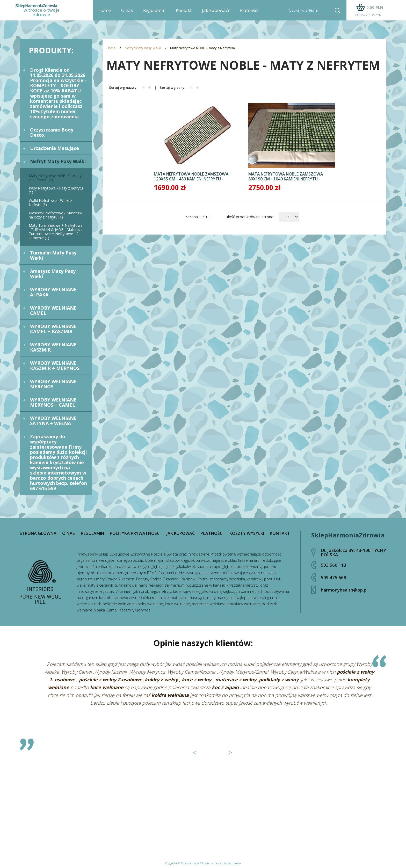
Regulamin (154, 13)
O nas (127, 13)
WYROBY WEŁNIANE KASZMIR (53, 347)
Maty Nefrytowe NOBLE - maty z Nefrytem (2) (55, 178)
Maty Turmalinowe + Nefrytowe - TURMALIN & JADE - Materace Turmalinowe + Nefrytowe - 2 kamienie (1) (56, 232)
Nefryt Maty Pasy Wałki (58, 161)
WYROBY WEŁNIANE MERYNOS (53, 384)
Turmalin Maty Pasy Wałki (53, 255)
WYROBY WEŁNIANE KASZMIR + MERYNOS (55, 366)
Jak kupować (181, 533)
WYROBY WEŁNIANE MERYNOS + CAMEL (53, 402)
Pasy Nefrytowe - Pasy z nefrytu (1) (56, 190)
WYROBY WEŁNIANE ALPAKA (53, 292)
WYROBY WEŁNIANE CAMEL (53, 310)
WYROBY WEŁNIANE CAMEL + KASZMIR (53, 329)
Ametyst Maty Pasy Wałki (53, 274)
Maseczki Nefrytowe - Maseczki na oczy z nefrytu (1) (55, 215)
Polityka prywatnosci (135, 533)
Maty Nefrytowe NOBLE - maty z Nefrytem (202, 48)
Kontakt (184, 13)
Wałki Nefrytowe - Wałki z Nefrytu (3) (50, 203)
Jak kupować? (216, 13)
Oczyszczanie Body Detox (52, 132)
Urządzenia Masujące (55, 148)
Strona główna (38, 533)
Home (105, 13)
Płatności (249, 13)
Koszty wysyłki (247, 533)
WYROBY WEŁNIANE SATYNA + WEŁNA (53, 421)
